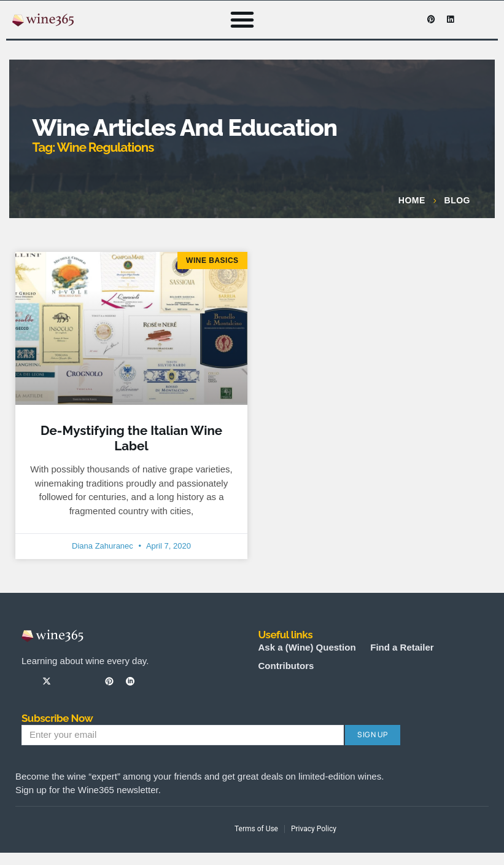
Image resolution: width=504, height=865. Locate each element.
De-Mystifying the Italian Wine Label (131, 438)
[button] (242, 20)
